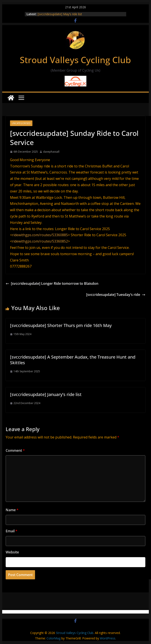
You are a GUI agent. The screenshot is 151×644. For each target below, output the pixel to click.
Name (12, 510)
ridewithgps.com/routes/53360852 (40, 241)
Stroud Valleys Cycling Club (75, 60)
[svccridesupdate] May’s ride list (60, 14)
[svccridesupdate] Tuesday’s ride (116, 295)
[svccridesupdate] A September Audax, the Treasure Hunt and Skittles (73, 360)
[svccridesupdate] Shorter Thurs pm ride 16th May (61, 325)
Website (12, 552)
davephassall (51, 152)
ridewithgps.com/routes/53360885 (40, 235)
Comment (15, 450)
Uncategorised (21, 123)
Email (12, 531)
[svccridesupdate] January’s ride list (46, 394)
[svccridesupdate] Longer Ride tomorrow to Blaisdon (52, 283)
